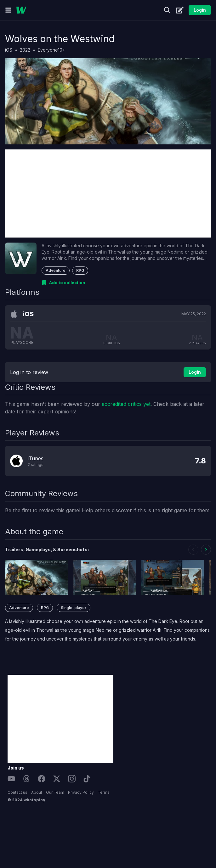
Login (200, 10)
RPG (80, 270)
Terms (104, 792)
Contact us (17, 792)
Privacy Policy (81, 792)
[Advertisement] (108, 193)
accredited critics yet (126, 404)
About (37, 792)
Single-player (74, 608)
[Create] (180, 10)
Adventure (56, 270)
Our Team (55, 792)
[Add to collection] (63, 283)
